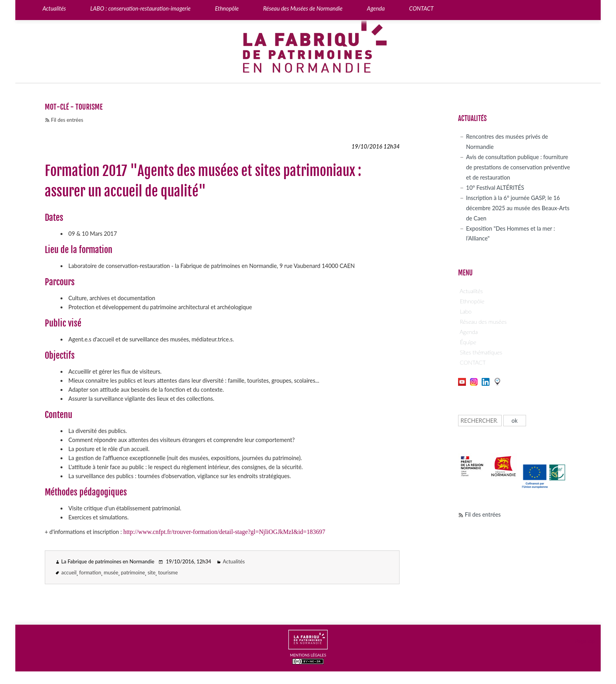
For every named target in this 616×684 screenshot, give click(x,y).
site (152, 572)
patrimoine (133, 572)
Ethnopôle (472, 301)
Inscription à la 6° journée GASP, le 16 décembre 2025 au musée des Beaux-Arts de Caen (518, 208)
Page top (585, 641)
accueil (69, 572)
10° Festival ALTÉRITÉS (495, 188)
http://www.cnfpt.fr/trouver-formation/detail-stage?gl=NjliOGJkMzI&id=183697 (224, 532)
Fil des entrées (67, 120)
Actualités (234, 561)
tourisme (168, 572)
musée (111, 572)
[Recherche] (480, 421)
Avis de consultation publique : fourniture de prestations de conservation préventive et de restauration (518, 167)
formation (90, 572)
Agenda (469, 332)
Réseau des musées (483, 322)
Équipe (468, 342)
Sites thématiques (481, 352)
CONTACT (473, 362)
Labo (466, 311)
